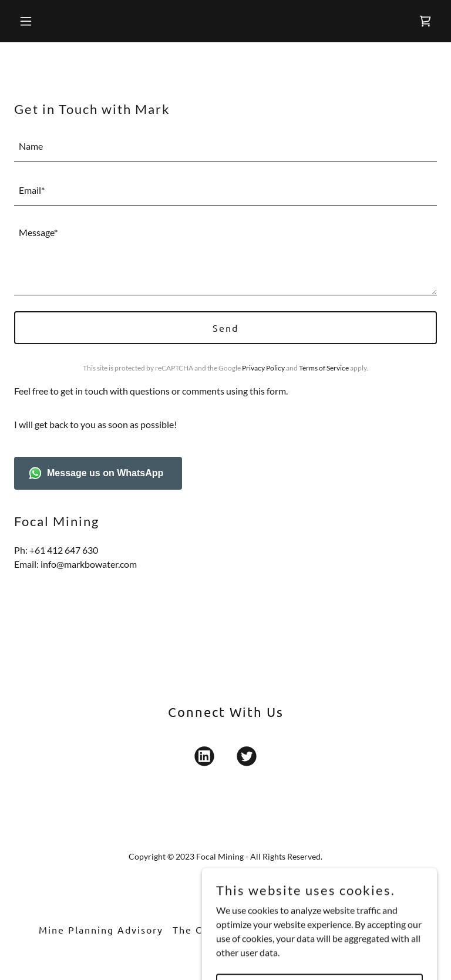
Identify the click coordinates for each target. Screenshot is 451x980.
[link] (425, 21)
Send (225, 328)
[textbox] (225, 147)
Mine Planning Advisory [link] (101, 930)
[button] (63, 21)
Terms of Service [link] (324, 368)
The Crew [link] (197, 930)
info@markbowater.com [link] (89, 564)
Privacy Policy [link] (263, 368)
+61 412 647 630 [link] (64, 550)
